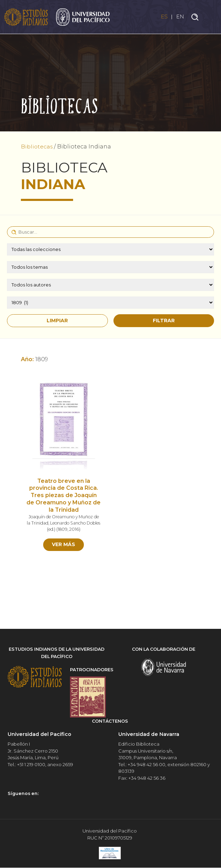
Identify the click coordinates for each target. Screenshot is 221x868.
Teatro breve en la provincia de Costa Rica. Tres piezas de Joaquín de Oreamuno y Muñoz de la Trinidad (64, 495)
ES (163, 17)
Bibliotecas (37, 147)
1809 (70, 529)
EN (180, 17)
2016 (81, 529)
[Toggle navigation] (211, 17)
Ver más (64, 544)
